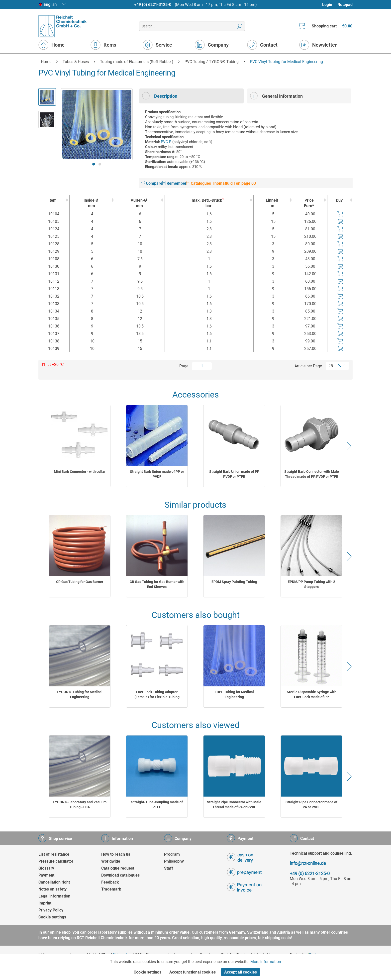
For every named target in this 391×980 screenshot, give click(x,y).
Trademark (111, 889)
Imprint (45, 903)
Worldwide (111, 861)
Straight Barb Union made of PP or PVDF (157, 474)
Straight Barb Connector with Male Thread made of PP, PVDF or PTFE (312, 474)
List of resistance (54, 854)
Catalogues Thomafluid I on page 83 (221, 183)
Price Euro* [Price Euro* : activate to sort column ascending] (309, 203)
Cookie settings (52, 917)
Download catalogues (120, 875)
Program (172, 854)
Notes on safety (52, 889)
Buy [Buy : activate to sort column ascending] (339, 200)
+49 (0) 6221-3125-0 (153, 5)
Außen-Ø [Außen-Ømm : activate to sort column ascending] (139, 203)
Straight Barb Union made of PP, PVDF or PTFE (234, 474)
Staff (169, 868)
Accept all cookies (241, 972)
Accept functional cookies (193, 972)
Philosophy (174, 861)
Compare (152, 183)
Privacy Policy (51, 910)
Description (160, 96)
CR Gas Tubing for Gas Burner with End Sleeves (157, 584)
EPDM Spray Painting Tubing (234, 582)
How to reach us (116, 854)
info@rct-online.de (308, 863)
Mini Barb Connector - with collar (80, 472)
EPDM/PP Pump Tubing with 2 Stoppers (311, 584)
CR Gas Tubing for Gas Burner (80, 582)
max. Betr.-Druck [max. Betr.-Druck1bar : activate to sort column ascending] (208, 203)
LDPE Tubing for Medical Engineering (234, 694)
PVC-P (166, 142)
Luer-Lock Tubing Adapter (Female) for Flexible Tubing (157, 694)
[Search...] (192, 26)
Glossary (46, 868)
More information (266, 962)
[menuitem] (330, 5)
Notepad (345, 5)
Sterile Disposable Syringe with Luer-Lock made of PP (312, 694)
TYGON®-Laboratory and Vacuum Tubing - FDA (80, 805)
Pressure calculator (56, 861)
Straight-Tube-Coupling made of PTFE (157, 805)
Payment (46, 875)
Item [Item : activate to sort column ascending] (52, 200)
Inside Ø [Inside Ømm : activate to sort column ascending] (91, 203)
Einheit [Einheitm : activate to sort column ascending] (272, 203)
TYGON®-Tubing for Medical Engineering (80, 694)
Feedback (110, 882)
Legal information (54, 896)
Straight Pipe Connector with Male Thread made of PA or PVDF (234, 805)
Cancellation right (54, 882)
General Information (276, 96)
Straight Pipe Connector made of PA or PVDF (311, 805)
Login (327, 5)
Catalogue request (118, 868)
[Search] (240, 26)
